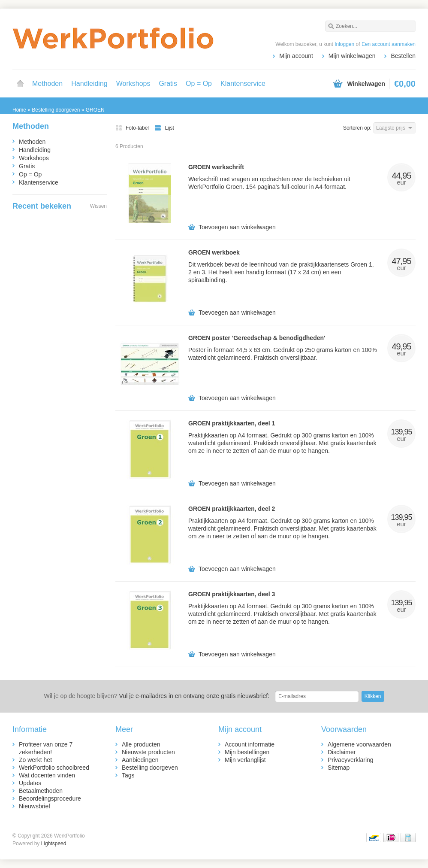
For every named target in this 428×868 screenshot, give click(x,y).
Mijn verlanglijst (245, 760)
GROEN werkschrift (216, 167)
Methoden (47, 83)
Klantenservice (243, 83)
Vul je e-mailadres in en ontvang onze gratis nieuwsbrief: (157, 696)
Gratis (168, 83)
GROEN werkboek (214, 252)
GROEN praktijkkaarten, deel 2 (232, 509)
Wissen (98, 206)
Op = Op (199, 83)
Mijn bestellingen (247, 752)
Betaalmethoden (41, 791)
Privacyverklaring (351, 760)
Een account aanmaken (389, 44)
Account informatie (250, 744)
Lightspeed (54, 844)
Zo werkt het (35, 760)
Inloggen (344, 44)
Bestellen (403, 56)
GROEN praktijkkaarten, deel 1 (232, 423)
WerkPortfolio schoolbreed (54, 768)
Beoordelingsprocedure (50, 798)
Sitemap (339, 768)
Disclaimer (342, 752)
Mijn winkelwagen (352, 56)
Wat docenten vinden (47, 775)
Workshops (133, 83)
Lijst (164, 128)
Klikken (373, 696)
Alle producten (141, 744)
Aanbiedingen (140, 760)
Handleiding (89, 83)
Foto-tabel (133, 128)
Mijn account (296, 56)
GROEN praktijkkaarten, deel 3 (232, 594)
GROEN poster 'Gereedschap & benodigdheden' (257, 338)
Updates (30, 783)
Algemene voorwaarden (359, 744)
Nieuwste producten (148, 752)
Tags (128, 775)
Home (20, 84)
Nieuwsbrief (35, 806)
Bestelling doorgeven (150, 768)
